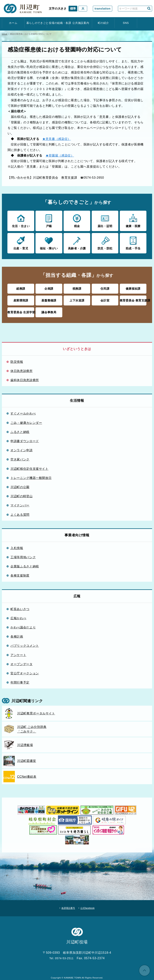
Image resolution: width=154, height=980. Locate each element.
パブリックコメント (25, 643)
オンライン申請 (22, 448)
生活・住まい (21, 220)
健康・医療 (133, 220)
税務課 (77, 287)
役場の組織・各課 (58, 23)
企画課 (49, 287)
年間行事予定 (20, 680)
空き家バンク (20, 457)
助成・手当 (133, 242)
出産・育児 (21, 242)
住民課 (105, 287)
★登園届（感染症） (60, 155)
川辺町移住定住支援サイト (29, 466)
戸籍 (49, 220)
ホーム (13, 23)
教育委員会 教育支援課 (133, 299)
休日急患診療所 (22, 369)
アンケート (18, 652)
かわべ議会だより (23, 625)
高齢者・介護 (77, 242)
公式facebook (90, 904)
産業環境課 (21, 299)
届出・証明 (105, 220)
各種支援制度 (20, 573)
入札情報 (17, 545)
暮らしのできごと (36, 23)
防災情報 (17, 359)
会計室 (105, 299)
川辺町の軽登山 (22, 494)
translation (103, 8)
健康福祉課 (133, 287)
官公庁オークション (25, 671)
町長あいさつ (20, 606)
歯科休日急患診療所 (25, 378)
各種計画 (17, 634)
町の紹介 (103, 23)
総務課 (21, 287)
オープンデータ (22, 662)
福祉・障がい (49, 242)
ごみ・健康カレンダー (26, 420)
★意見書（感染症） (57, 139)
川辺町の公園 (20, 484)
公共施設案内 (81, 23)
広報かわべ (18, 616)
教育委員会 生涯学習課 (21, 310)
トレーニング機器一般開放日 (31, 475)
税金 (77, 220)
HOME (5, 34)
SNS (126, 23)
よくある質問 (20, 512)
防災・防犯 (105, 242)
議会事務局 (49, 310)
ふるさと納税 (20, 429)
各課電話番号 (66, 904)
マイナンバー (20, 503)
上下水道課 (77, 299)
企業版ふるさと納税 (25, 564)
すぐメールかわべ (23, 411)
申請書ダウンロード (25, 439)
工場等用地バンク (23, 555)
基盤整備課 (49, 299)
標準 (73, 8)
